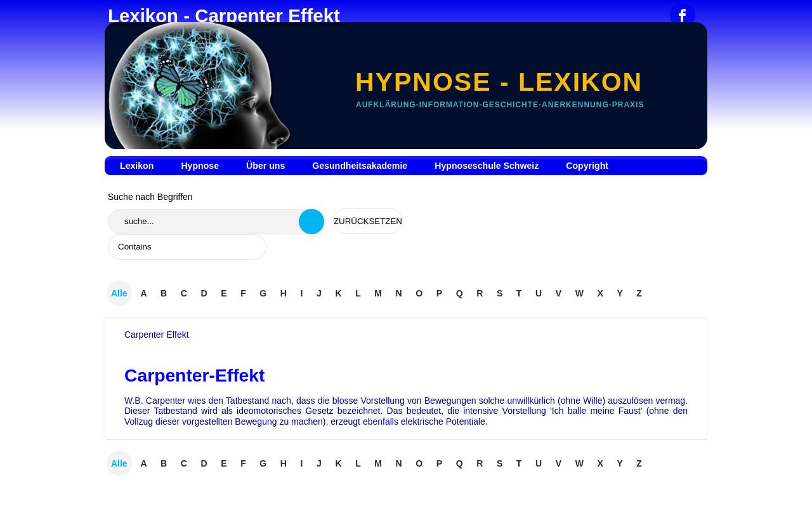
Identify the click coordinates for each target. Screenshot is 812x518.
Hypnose (200, 166)
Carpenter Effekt (157, 335)
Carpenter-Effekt (194, 375)
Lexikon (137, 166)
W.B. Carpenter (155, 401)
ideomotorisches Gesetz (285, 411)
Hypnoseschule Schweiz (487, 166)
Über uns (265, 166)
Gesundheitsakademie (360, 166)
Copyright (587, 166)
